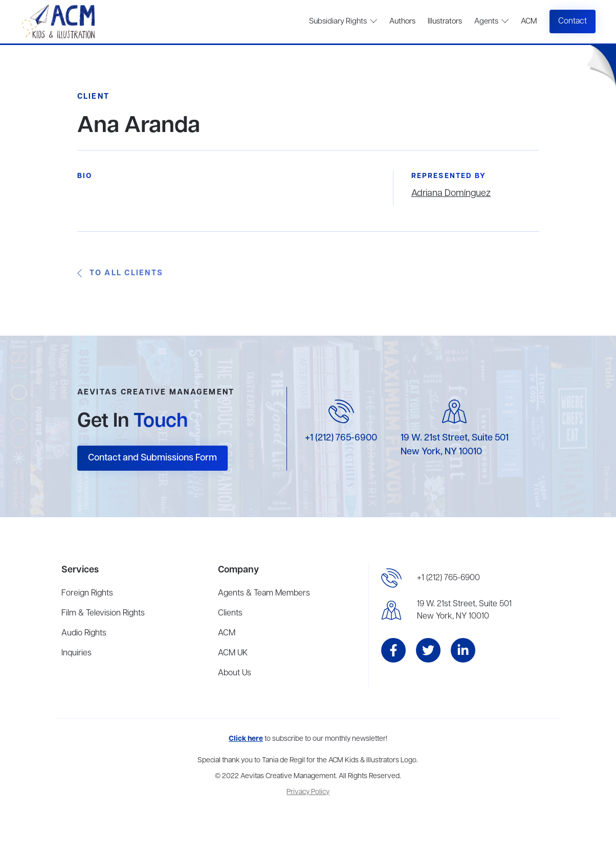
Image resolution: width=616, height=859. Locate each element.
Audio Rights (84, 633)
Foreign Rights (87, 593)
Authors (402, 21)
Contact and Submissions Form (152, 458)
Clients (230, 613)
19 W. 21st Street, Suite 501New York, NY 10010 (464, 610)
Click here (246, 739)
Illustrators (445, 21)
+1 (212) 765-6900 (341, 438)
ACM (529, 21)
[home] (60, 22)
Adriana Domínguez (451, 193)
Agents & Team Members (264, 593)
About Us (235, 673)
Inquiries (76, 653)
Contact (573, 21)
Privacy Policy (308, 792)
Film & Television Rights (103, 613)
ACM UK (233, 653)
